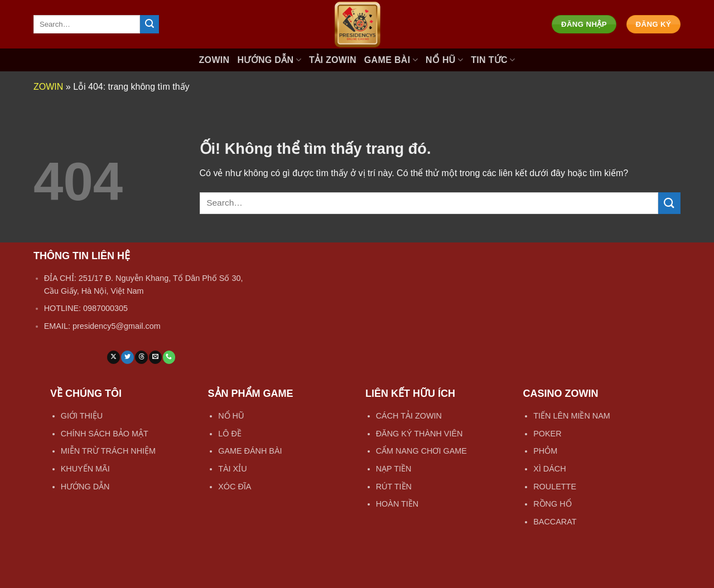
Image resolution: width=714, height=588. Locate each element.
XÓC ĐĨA (235, 487)
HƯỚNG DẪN (269, 60)
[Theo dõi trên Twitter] (127, 357)
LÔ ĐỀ (230, 434)
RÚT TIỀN (394, 487)
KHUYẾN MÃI (85, 469)
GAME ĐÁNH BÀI (250, 451)
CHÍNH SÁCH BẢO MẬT (105, 434)
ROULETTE (555, 487)
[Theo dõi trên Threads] (141, 357)
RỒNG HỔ (552, 504)
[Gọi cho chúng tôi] (169, 357)
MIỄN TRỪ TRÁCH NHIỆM (108, 451)
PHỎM (545, 451)
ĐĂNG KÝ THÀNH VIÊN (419, 434)
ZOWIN (214, 60)
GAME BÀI (391, 60)
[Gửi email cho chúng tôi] (155, 357)
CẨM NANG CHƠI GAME (421, 451)
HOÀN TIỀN (397, 504)
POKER (547, 434)
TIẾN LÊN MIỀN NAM (572, 416)
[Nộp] (149, 25)
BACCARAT (555, 522)
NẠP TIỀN (394, 469)
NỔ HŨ (444, 60)
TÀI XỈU (232, 469)
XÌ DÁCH (549, 469)
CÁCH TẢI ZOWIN (409, 416)
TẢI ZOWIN (333, 60)
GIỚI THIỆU (82, 416)
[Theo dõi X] (114, 357)
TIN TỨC (493, 60)
